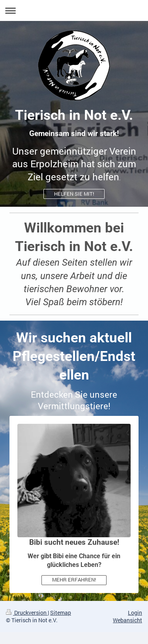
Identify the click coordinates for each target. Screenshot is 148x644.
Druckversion (27, 613)
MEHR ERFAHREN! (74, 580)
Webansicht (127, 620)
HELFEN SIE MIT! (74, 194)
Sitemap (61, 613)
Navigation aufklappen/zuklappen (74, 10)
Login (135, 613)
